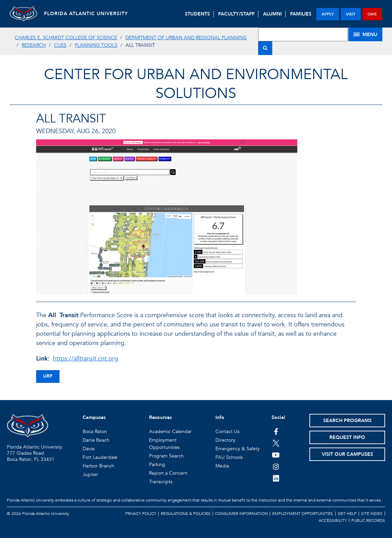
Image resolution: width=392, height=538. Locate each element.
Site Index (372, 514)
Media (222, 466)
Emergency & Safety (238, 449)
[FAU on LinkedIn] (276, 478)
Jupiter (90, 475)
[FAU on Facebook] (276, 431)
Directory (225, 440)
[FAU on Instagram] (276, 466)
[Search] (265, 48)
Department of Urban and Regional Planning (186, 38)
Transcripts (161, 482)
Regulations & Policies (186, 514)
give (372, 14)
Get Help (347, 514)
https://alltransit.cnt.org (86, 359)
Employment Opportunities (303, 514)
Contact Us (227, 432)
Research (34, 45)
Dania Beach (96, 440)
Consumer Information (241, 514)
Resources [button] (160, 417)
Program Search (166, 456)
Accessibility (333, 520)
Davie (89, 449)
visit (351, 14)
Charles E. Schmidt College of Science (66, 38)
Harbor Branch (98, 466)
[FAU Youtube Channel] (276, 455)
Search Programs (347, 421)
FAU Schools (229, 457)
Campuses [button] (94, 417)
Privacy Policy (141, 514)
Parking (157, 465)
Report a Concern (168, 473)
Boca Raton (95, 432)
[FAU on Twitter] (276, 443)
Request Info (347, 437)
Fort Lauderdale (100, 457)
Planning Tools (96, 45)
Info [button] (220, 417)
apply (328, 14)
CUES (60, 45)
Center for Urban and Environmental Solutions (196, 84)
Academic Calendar (170, 432)
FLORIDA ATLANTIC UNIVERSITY (86, 14)
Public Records (368, 520)
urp (48, 376)
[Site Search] (303, 34)
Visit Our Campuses (347, 454)
